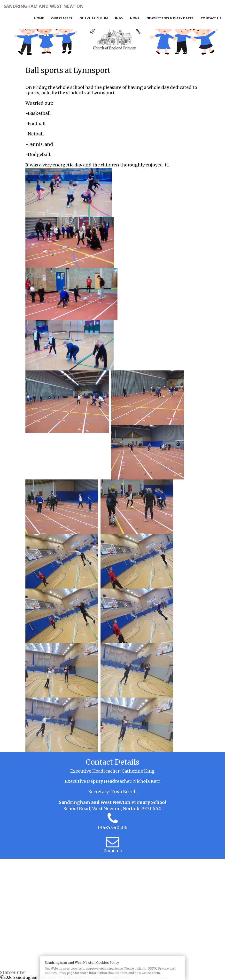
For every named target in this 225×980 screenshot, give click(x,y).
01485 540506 (113, 827)
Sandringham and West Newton (44, 6)
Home (39, 18)
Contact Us (211, 18)
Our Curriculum (94, 18)
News (135, 18)
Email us (113, 851)
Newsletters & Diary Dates (170, 18)
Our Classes (62, 18)
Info (119, 18)
